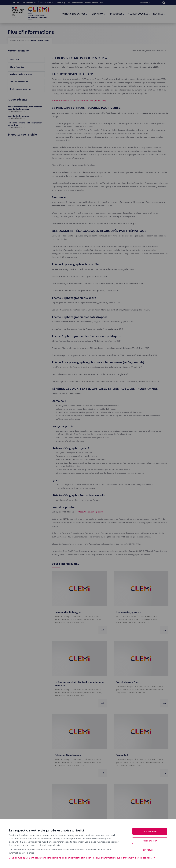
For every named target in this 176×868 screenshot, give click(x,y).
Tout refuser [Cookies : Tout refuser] (150, 850)
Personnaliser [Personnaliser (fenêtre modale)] (150, 841)
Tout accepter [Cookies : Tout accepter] (150, 831)
